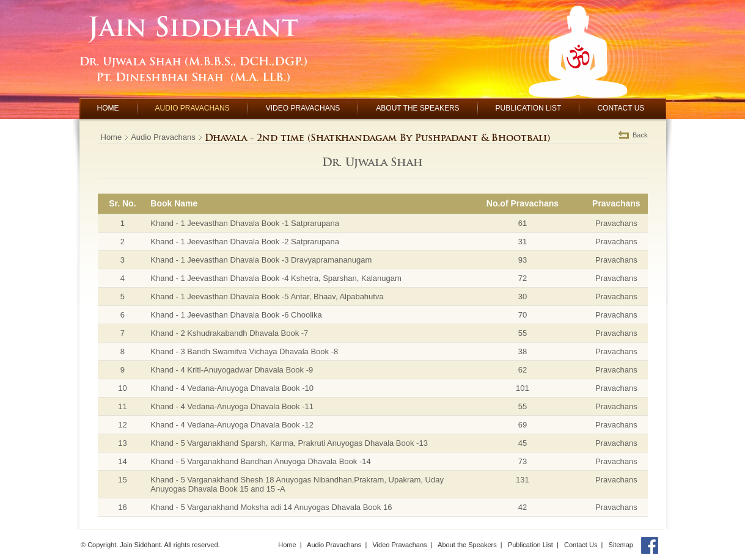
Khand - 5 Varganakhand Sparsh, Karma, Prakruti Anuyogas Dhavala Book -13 (289, 443)
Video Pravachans (399, 545)
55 (523, 333)
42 (523, 507)
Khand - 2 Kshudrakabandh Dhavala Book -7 (229, 333)
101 (523, 388)
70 (523, 315)
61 (523, 223)
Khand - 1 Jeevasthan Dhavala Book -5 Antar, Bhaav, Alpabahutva (267, 296)
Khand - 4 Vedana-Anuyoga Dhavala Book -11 (232, 406)
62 (523, 370)
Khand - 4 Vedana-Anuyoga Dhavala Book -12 (232, 425)
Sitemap (621, 545)
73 (523, 461)
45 (523, 443)
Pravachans (616, 223)
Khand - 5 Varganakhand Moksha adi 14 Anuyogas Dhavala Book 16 (271, 507)
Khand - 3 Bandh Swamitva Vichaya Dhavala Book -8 (244, 351)
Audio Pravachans (163, 137)
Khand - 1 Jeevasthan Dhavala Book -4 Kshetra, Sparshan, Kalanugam (276, 278)
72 (523, 278)
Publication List (530, 545)
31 (523, 242)
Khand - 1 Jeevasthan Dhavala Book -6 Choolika (236, 315)
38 (523, 351)
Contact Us (581, 545)
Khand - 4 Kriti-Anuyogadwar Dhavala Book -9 (232, 370)
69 (523, 425)
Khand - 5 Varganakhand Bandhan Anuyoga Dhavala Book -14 (260, 461)
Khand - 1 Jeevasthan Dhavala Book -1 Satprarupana (245, 223)
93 (523, 260)
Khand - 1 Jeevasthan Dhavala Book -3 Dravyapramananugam (261, 260)
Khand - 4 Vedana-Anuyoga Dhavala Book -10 (232, 388)
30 (523, 296)
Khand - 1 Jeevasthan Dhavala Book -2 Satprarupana (245, 242)
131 (523, 480)
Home (112, 137)
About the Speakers (467, 545)
